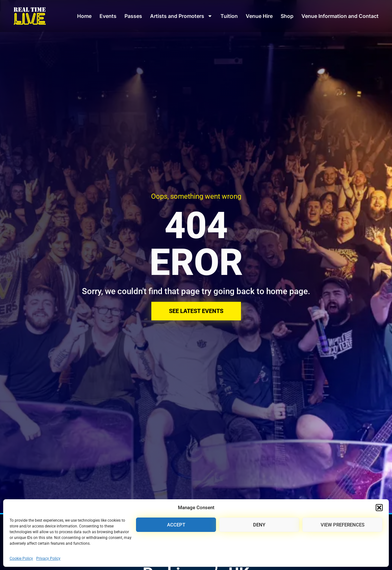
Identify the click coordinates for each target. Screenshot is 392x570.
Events (108, 16)
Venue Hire (259, 16)
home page (287, 291)
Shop (287, 16)
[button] (379, 508)
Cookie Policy (21, 558)
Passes (133, 16)
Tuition (229, 16)
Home (84, 16)
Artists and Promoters (181, 16)
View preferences (343, 525)
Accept (176, 525)
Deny (259, 525)
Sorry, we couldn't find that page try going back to (174, 291)
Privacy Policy (48, 558)
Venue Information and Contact (340, 16)
